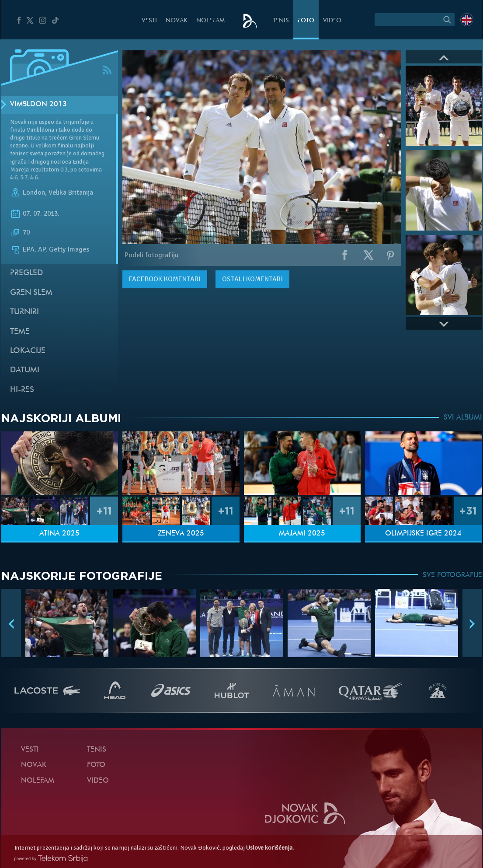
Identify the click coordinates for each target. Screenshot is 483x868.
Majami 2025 (302, 534)
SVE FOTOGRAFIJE (452, 575)
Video (332, 21)
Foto (306, 21)
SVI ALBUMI (463, 418)
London (34, 192)
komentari (165, 279)
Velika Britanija (71, 192)
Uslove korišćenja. (270, 848)
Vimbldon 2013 (38, 105)
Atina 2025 (59, 534)
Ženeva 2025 (181, 534)
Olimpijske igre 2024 (423, 534)
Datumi (25, 370)
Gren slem (31, 293)
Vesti (149, 21)
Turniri (24, 312)
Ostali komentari (252, 279)
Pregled (26, 273)
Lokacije (28, 351)
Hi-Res (22, 390)
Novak (177, 21)
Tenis (281, 21)
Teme (20, 332)
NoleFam (210, 21)
